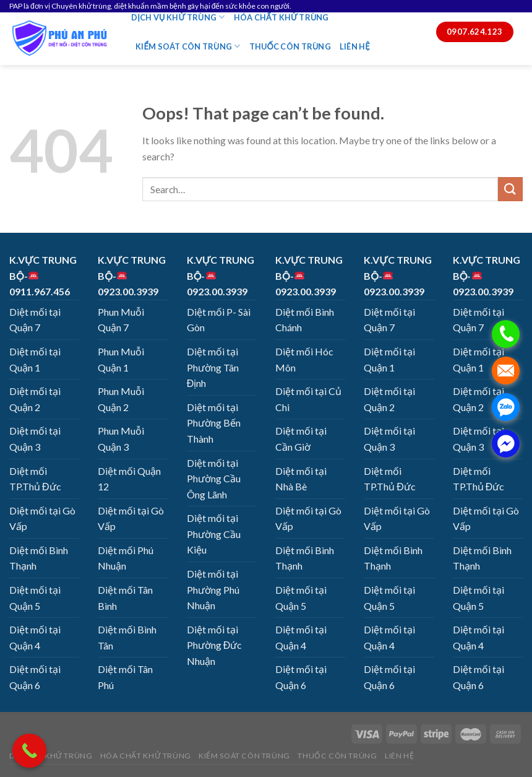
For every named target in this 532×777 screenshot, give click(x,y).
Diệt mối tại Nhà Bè (301, 479)
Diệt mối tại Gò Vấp (42, 519)
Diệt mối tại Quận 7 (35, 320)
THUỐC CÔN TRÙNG (290, 46)
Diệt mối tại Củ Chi (308, 399)
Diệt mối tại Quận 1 (35, 359)
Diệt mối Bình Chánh (305, 320)
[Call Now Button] (29, 751)
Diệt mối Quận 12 (129, 479)
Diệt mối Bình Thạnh (39, 558)
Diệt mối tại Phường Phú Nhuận (213, 589)
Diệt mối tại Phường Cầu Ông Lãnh (214, 479)
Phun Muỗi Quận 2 (121, 399)
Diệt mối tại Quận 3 (35, 439)
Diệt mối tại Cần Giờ (301, 439)
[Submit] (510, 189)
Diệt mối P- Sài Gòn (219, 320)
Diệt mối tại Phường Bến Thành (214, 423)
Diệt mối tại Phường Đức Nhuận (215, 645)
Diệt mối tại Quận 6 (35, 677)
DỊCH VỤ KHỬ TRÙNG (178, 17)
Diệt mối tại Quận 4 (35, 637)
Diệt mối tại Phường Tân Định (213, 367)
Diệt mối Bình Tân (127, 637)
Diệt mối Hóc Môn (304, 359)
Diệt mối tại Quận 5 (35, 598)
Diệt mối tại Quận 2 (35, 399)
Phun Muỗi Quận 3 (121, 439)
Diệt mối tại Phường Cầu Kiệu (214, 534)
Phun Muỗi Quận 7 (121, 320)
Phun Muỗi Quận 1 (121, 359)
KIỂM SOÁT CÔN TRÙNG (188, 46)
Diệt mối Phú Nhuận (126, 558)
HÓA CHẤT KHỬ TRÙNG (281, 17)
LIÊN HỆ (355, 46)
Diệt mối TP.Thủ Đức (35, 479)
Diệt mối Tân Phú (125, 677)
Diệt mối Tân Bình (125, 598)
